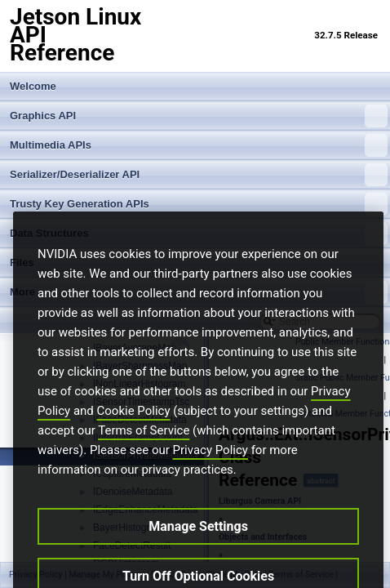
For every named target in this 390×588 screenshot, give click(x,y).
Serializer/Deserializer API (199, 175)
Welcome (33, 86)
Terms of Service (144, 458)
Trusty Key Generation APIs (199, 204)
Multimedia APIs (199, 145)
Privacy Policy (211, 478)
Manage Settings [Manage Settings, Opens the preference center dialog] (198, 554)
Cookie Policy (134, 439)
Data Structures (199, 234)
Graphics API (199, 116)
